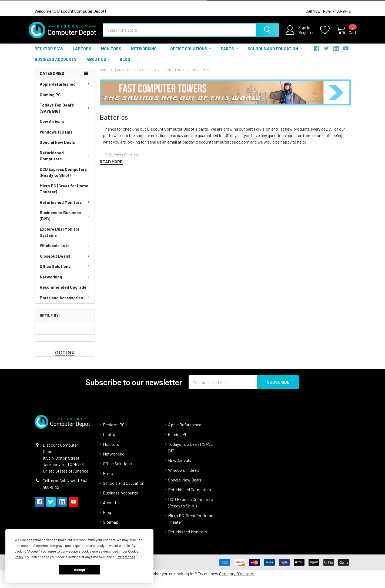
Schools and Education (275, 53)
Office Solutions (191, 53)
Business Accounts (56, 64)
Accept (79, 570)
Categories (52, 78)
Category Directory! (237, 578)
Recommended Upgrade (63, 291)
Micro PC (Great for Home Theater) (64, 193)
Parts (229, 53)
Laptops (82, 53)
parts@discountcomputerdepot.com (216, 146)
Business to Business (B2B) (66, 220)
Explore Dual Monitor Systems (60, 236)
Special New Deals (57, 147)
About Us (98, 64)
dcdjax (65, 356)
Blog (125, 64)
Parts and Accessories (66, 302)
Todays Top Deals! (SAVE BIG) (66, 112)
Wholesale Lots (66, 250)
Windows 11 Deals (56, 136)
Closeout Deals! (66, 260)
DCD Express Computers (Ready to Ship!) (63, 177)
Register (300, 35)
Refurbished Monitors (66, 207)
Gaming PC (50, 99)
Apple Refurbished (66, 88)
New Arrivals (52, 126)
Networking (146, 53)
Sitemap (111, 526)
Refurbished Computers (66, 160)
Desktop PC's (49, 53)
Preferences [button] (126, 557)
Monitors (111, 53)
